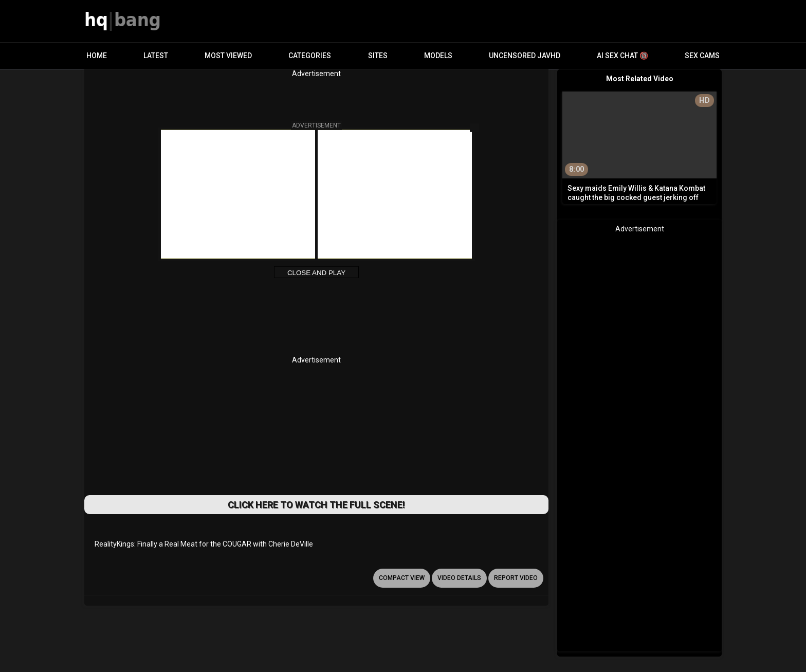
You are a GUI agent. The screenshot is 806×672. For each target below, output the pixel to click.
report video (516, 578)
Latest (156, 56)
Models (438, 56)
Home (97, 56)
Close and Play (316, 273)
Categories (310, 56)
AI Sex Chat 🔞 (622, 56)
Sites (378, 56)
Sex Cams (702, 56)
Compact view (402, 578)
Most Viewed (228, 56)
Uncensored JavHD (525, 56)
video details (459, 578)
